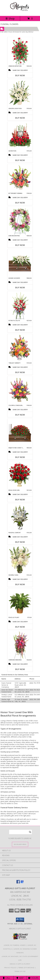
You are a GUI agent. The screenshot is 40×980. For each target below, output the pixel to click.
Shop (10, 18)
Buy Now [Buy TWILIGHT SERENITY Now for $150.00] (20, 372)
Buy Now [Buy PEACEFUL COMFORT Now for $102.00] (20, 542)
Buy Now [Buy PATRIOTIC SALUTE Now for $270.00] (20, 330)
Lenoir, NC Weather (10, 956)
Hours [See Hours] (33, 978)
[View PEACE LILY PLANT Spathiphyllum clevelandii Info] (20, 603)
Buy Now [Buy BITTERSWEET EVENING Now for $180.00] (20, 203)
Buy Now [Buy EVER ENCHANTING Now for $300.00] (20, 245)
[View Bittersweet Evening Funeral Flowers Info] (20, 178)
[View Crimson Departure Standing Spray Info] (20, 51)
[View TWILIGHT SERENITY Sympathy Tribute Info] (20, 348)
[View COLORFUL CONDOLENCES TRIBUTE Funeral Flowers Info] (20, 390)
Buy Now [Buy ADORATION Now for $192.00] (20, 160)
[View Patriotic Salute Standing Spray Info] (20, 306)
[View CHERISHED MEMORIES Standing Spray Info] (20, 645)
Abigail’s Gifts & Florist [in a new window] (20, 929)
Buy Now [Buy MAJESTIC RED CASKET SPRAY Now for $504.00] (20, 457)
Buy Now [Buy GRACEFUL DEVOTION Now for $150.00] (20, 118)
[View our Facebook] (18, 883)
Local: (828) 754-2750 (20, 899)
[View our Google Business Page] (22, 883)
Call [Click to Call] (7, 978)
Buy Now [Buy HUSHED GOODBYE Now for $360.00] (20, 287)
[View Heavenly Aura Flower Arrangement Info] (20, 560)
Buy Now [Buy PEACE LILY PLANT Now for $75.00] (20, 627)
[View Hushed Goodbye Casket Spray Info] (20, 263)
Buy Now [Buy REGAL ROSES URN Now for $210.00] (20, 500)
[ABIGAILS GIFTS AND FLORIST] (20, 13)
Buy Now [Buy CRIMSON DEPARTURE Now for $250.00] (20, 75)
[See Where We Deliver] (20, 844)
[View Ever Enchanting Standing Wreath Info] (20, 221)
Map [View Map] (20, 978)
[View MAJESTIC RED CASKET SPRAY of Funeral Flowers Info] (20, 433)
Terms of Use (20, 971)
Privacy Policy (10, 968)
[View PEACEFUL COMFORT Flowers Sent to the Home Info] (20, 518)
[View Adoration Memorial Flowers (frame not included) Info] (20, 136)
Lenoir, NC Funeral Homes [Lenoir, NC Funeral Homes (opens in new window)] (15, 945)
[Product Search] (20, 832)
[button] (20, 920)
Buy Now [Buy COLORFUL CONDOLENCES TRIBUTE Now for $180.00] (20, 415)
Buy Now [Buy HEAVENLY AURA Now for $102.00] (20, 584)
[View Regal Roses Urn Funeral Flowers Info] (20, 475)
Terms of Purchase (26, 968)
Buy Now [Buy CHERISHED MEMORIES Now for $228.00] (20, 669)
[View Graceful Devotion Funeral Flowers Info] (20, 94)
